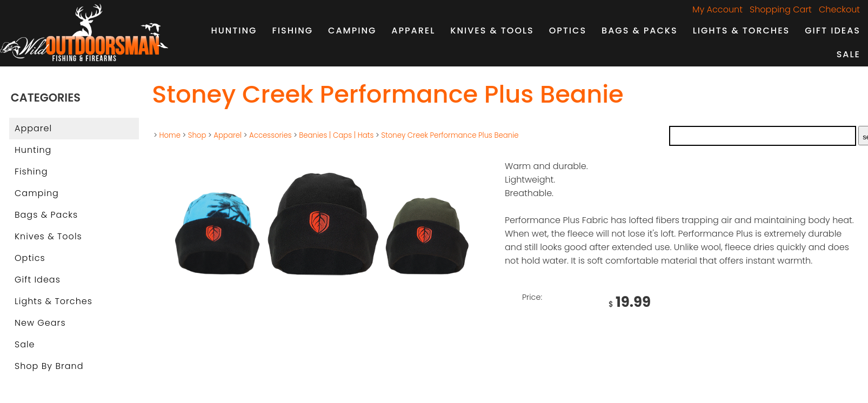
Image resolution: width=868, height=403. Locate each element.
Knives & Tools (492, 31)
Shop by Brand (49, 366)
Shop (197, 135)
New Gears (40, 323)
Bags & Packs (640, 31)
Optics (568, 31)
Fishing (293, 31)
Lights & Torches (742, 31)
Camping (352, 31)
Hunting (234, 31)
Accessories (270, 135)
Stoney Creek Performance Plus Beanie (450, 135)
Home (170, 135)
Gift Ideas (833, 31)
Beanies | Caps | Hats (336, 135)
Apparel (413, 31)
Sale (849, 54)
